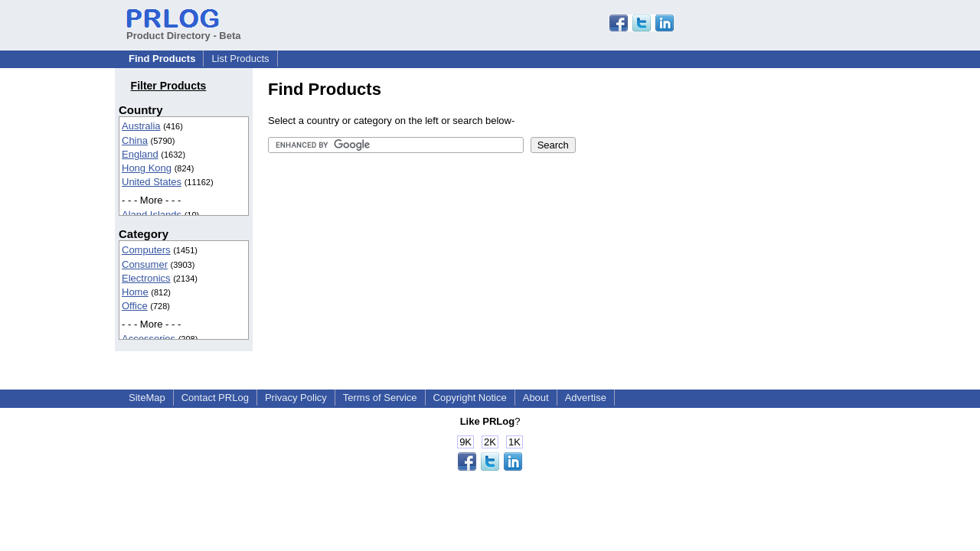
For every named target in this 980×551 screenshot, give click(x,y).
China (135, 140)
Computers (146, 250)
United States (152, 182)
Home (135, 292)
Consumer (145, 264)
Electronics (146, 278)
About (536, 398)
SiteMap (147, 398)
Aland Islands (152, 215)
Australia (141, 126)
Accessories (149, 339)
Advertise (586, 398)
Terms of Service (380, 398)
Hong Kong (147, 168)
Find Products (162, 59)
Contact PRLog (215, 398)
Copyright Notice (470, 398)
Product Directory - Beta (184, 30)
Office (135, 306)
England (140, 154)
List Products (240, 59)
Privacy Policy (296, 398)
